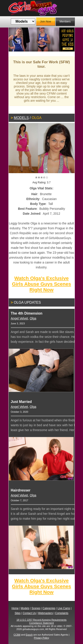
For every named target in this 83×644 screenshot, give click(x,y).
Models (21, 118)
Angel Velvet (19, 318)
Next (68, 40)
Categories (49, 608)
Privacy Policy (41, 638)
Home (15, 608)
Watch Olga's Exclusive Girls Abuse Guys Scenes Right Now (41, 284)
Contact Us (29, 613)
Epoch (29, 635)
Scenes (36, 608)
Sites (18, 613)
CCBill (17, 635)
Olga (33, 318)
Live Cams (64, 608)
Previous (15, 40)
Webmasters (45, 613)
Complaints (62, 613)
